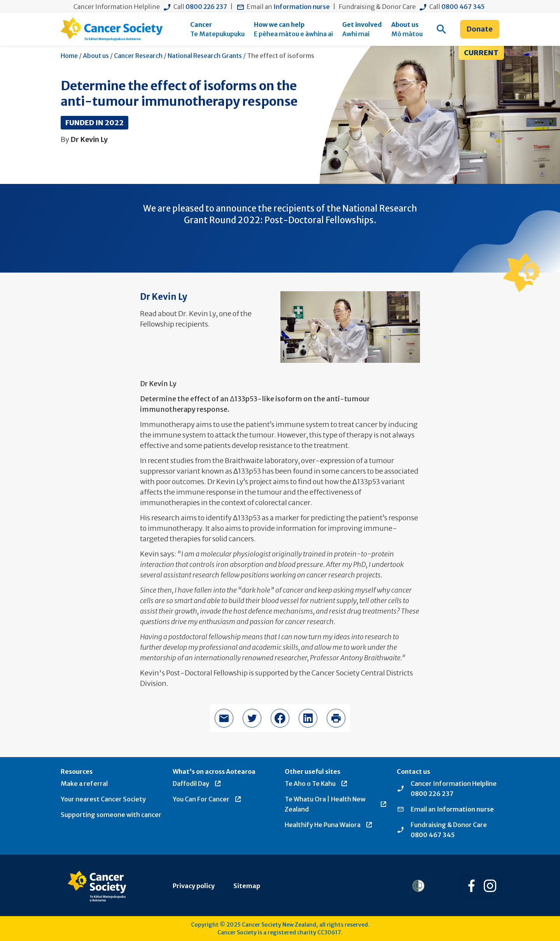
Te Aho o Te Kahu (316, 784)
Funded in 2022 (94, 123)
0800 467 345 (463, 7)
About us (96, 56)
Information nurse (302, 7)
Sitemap (247, 886)
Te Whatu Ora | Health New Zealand (336, 804)
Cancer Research (138, 56)
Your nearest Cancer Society (103, 799)
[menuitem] (217, 29)
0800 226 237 (206, 7)
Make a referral (84, 784)
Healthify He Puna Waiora (329, 825)
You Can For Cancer (207, 799)
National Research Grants (205, 56)
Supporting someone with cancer (111, 815)
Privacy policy (194, 886)
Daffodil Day (197, 784)
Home (69, 56)
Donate (480, 29)
